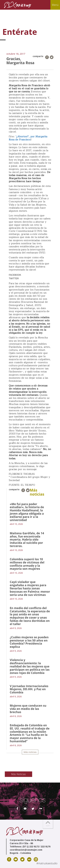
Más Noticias (18, 774)
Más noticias (30, 752)
